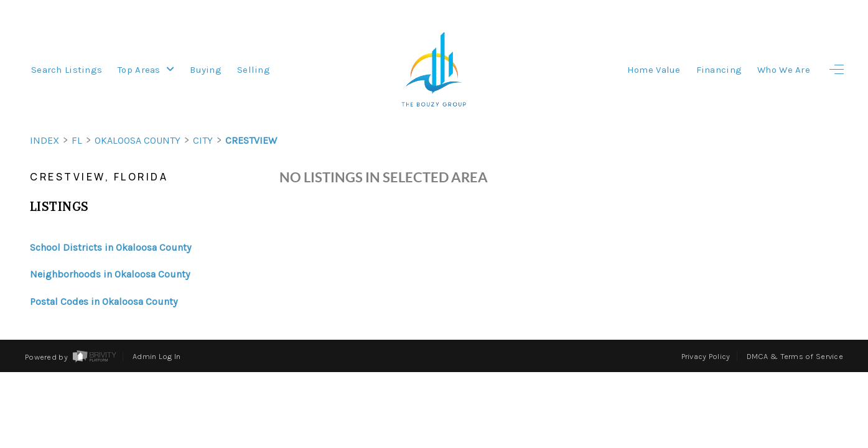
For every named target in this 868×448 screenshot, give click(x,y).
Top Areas (146, 70)
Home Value (654, 70)
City (203, 140)
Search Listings (67, 70)
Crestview (251, 140)
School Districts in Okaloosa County (110, 247)
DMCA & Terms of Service (795, 356)
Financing (719, 70)
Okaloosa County (138, 140)
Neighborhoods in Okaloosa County (110, 274)
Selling (254, 70)
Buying (206, 70)
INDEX (44, 140)
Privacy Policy (706, 356)
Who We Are (784, 70)
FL (77, 140)
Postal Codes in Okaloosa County (104, 301)
